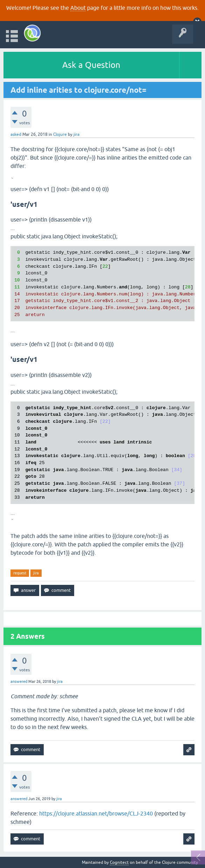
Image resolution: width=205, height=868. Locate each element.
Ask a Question (91, 65)
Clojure (60, 134)
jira (36, 573)
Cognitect (119, 862)
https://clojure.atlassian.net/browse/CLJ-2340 (96, 813)
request (20, 573)
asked (16, 134)
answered (19, 681)
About (78, 8)
